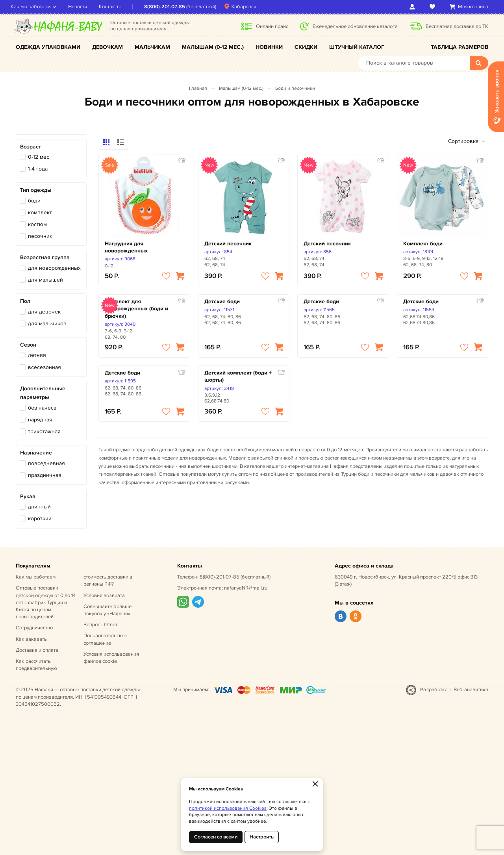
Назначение (36, 453)
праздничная (45, 475)
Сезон (28, 345)
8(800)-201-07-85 (170, 7)
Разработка (434, 690)
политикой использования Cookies (228, 808)
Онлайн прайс (272, 26)
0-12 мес (39, 157)
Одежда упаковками (48, 47)
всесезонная (44, 367)
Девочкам (107, 47)
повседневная (46, 463)
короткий (40, 518)
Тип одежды (36, 190)
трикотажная (44, 431)
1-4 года (38, 169)
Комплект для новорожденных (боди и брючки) (136, 309)
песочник (40, 236)
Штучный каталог (357, 47)
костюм (37, 224)
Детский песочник (228, 244)
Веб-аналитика (471, 690)
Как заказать (31, 639)
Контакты (115, 7)
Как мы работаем (36, 7)
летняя (37, 355)
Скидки (306, 47)
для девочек (44, 312)
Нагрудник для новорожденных (126, 247)
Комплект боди (423, 244)
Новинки (269, 47)
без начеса (42, 408)
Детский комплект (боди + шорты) (238, 376)
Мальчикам (152, 47)
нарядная (40, 420)
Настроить (262, 837)
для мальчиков (47, 324)
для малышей (45, 280)
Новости (83, 7)
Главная (198, 88)
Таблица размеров (460, 47)
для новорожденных (54, 268)
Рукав (28, 496)
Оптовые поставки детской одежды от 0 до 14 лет (46, 602)
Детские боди (222, 301)
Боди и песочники (295, 88)
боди (34, 201)
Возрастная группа (45, 257)
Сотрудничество (34, 628)
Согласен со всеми (216, 837)
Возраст (31, 147)
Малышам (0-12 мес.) (213, 47)
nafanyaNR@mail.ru (246, 588)
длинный (39, 507)
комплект (40, 212)
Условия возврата (104, 595)
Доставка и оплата (37, 650)
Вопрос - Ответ (100, 625)
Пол (25, 301)
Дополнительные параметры (43, 393)
